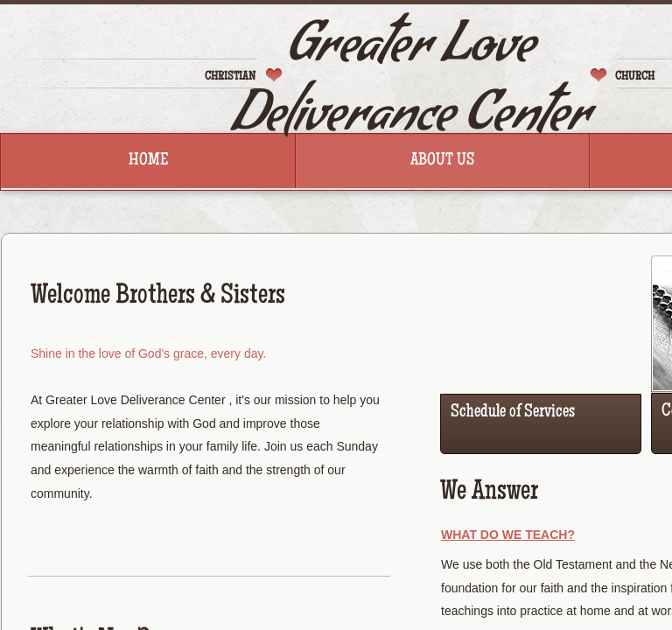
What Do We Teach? (508, 535)
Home (148, 161)
